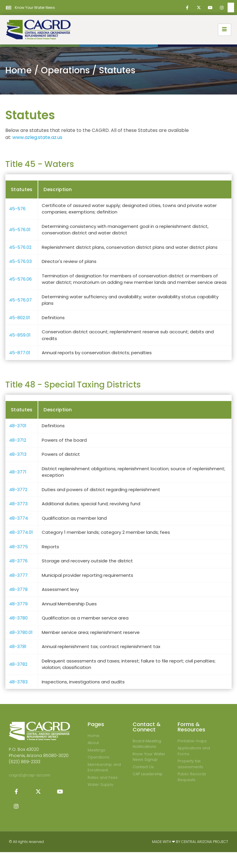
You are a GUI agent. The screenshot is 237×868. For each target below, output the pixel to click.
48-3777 (18, 575)
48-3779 (18, 604)
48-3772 (18, 490)
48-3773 (18, 504)
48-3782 (18, 664)
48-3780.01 (21, 632)
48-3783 (18, 682)
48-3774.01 (21, 532)
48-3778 (18, 589)
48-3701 (18, 426)
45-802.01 (20, 318)
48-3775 (19, 547)
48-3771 (18, 472)
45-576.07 (20, 300)
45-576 (17, 209)
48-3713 (18, 454)
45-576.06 (20, 279)
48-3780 (18, 618)
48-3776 (18, 561)
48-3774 (19, 518)
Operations (65, 70)
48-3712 (18, 440)
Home (19, 70)
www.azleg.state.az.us (37, 137)
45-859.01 (20, 335)
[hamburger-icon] (225, 30)
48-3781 (18, 646)
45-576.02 (20, 247)
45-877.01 (20, 353)
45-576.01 (20, 230)
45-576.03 (20, 261)
